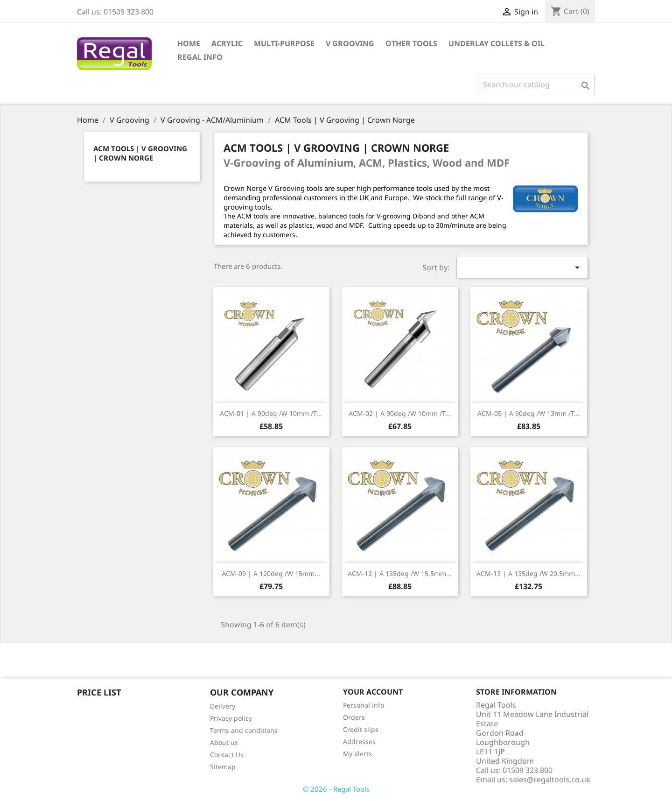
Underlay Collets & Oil (497, 43)
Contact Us (227, 755)
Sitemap (223, 767)
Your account (373, 692)
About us (224, 742)
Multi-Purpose (284, 43)
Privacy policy (231, 718)
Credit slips (361, 729)
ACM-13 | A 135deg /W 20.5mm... (528, 573)
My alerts (357, 754)
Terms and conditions (244, 730)
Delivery (223, 706)
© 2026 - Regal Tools (336, 789)
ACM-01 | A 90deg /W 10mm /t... (271, 413)
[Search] (536, 84)
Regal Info (200, 57)
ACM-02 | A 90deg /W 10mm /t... (400, 413)
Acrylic (227, 43)
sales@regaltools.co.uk (550, 780)
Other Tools (411, 43)
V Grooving (350, 43)
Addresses (359, 741)
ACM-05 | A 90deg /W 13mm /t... (528, 413)
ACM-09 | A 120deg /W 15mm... (271, 573)
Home (189, 43)
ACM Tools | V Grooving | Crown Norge (140, 153)
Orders (354, 717)
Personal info (364, 705)
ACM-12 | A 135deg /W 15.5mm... (400, 573)
